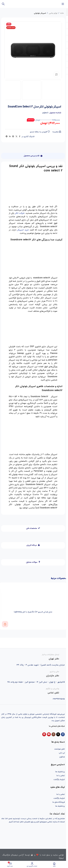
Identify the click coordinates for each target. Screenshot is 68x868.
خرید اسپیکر (23, 230)
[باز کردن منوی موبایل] (63, 4)
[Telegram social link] (7, 137)
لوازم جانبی (53, 13)
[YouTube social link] (49, 734)
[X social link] (16, 137)
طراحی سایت (58, 855)
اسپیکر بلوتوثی (40, 13)
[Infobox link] (33, 657)
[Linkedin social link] (10, 137)
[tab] (33, 156)
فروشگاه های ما (59, 802)
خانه (62, 13)
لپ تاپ (62, 753)
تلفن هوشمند (60, 749)
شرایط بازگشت (59, 779)
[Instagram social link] (53, 734)
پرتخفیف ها (60, 772)
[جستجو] (3, 4)
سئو (48, 855)
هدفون (62, 757)
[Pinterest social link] (13, 137)
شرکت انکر (20, 213)
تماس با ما (61, 776)
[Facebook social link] (20, 137)
